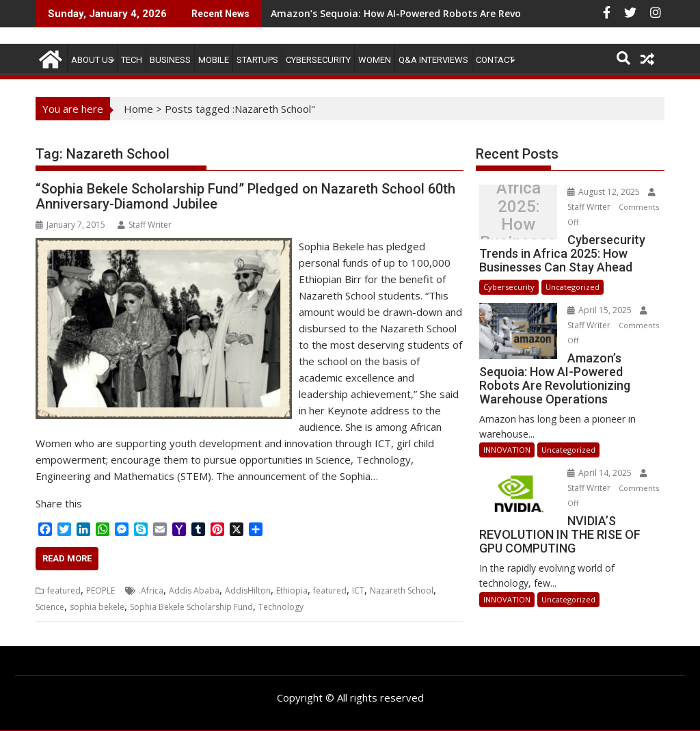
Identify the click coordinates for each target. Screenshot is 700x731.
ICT (358, 590)
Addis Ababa (194, 590)
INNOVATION (507, 450)
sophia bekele (97, 607)
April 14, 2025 (601, 473)
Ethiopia (292, 590)
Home (138, 109)
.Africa (151, 590)
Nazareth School (402, 590)
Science (50, 607)
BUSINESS (170, 60)
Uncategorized (573, 287)
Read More (67, 558)
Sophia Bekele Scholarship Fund (191, 607)
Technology (281, 607)
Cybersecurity (318, 60)
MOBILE (214, 60)
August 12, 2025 (605, 192)
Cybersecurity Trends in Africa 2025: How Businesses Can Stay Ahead (519, 215)
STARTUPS (257, 60)
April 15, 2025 (601, 310)
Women (375, 60)
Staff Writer (145, 225)
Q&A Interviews (433, 60)
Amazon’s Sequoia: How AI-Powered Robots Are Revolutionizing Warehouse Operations (478, 13)
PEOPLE (100, 590)
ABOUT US (92, 60)
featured (64, 590)
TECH (132, 60)
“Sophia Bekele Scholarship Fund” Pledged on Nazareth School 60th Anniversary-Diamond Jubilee (245, 196)
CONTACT (495, 60)
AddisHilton (248, 590)
